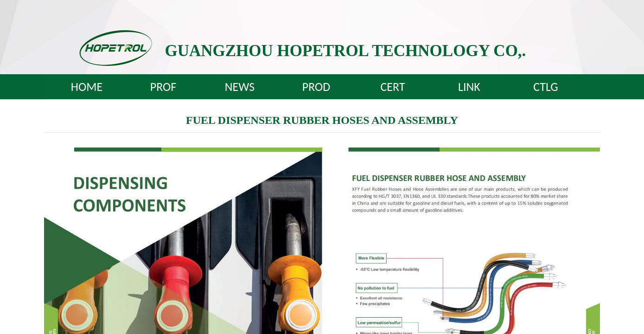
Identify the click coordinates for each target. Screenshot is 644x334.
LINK (469, 87)
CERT (392, 87)
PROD (316, 87)
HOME (87, 87)
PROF (163, 87)
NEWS (240, 87)
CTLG (545, 87)
